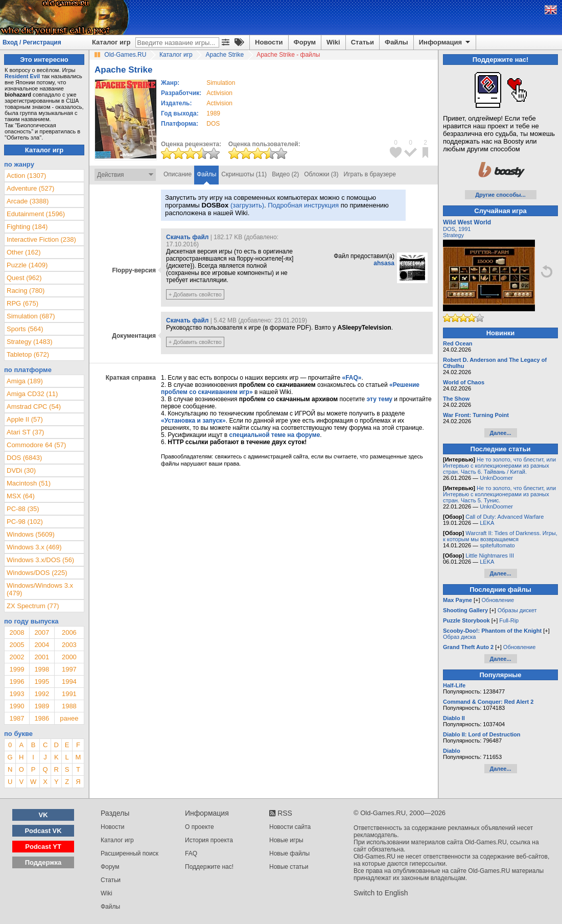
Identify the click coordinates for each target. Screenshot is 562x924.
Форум (305, 42)
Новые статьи (289, 867)
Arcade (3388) (28, 201)
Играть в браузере (370, 174)
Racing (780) (26, 291)
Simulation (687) (31, 316)
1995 (42, 682)
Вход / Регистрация (32, 42)
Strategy (453, 235)
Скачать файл (187, 237)
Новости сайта (290, 827)
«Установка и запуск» (193, 421)
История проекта (209, 840)
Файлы (396, 42)
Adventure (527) (30, 188)
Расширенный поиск (130, 853)
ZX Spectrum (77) (33, 606)
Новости (269, 42)
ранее (69, 718)
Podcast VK (43, 831)
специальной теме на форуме (275, 435)
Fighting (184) (27, 227)
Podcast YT (43, 847)
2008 (17, 632)
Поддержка (43, 862)
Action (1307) (26, 176)
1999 (17, 669)
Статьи (362, 42)
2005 (17, 645)
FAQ (191, 853)
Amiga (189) (25, 381)
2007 (42, 632)
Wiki (333, 42)
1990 (17, 706)
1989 (213, 113)
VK (43, 815)
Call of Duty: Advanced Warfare (505, 517)
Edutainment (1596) (36, 214)
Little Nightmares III (490, 556)
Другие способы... (500, 195)
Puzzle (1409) (27, 265)
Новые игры (286, 840)
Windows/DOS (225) (37, 573)
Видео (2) (285, 174)
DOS (449, 229)
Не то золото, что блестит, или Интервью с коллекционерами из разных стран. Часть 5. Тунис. (499, 494)
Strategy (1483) (30, 342)
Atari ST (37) (25, 432)
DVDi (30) (21, 470)
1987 (17, 718)
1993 (17, 694)
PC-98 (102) (25, 522)
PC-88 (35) (23, 509)
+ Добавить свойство (195, 294)
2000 (69, 657)
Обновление (498, 600)
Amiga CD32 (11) (32, 394)
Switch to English (381, 893)
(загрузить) (247, 205)
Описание (178, 174)
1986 (42, 718)
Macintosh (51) (29, 483)
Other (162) (24, 252)
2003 (69, 645)
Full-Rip (509, 620)
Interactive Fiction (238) (41, 239)
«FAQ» (352, 378)
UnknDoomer (496, 478)
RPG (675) (22, 303)
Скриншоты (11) (244, 174)
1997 (69, 669)
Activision (219, 93)
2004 (42, 645)
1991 (69, 694)
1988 (69, 706)
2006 (69, 632)
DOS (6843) (24, 458)
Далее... (500, 433)
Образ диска (459, 637)
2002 (17, 657)
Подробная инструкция (303, 205)
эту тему (380, 399)
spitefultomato (497, 545)
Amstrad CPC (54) (34, 407)
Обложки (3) (321, 174)
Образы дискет (517, 610)
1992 (42, 694)
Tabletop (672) (28, 354)
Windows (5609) (31, 534)
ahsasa (384, 263)
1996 (17, 682)
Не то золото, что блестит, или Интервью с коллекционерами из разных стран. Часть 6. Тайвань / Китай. (499, 466)
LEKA (487, 523)
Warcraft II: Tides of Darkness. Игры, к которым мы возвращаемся (500, 536)
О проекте (200, 827)
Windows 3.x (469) (34, 547)
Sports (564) (25, 329)
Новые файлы (289, 853)
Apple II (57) (25, 419)
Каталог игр (111, 42)
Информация (445, 42)
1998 (42, 669)
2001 (42, 657)
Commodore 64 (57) (36, 445)
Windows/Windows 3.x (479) (40, 589)
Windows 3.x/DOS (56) (40, 560)
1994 (69, 682)
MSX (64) (21, 496)
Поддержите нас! (209, 867)
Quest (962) (24, 278)
